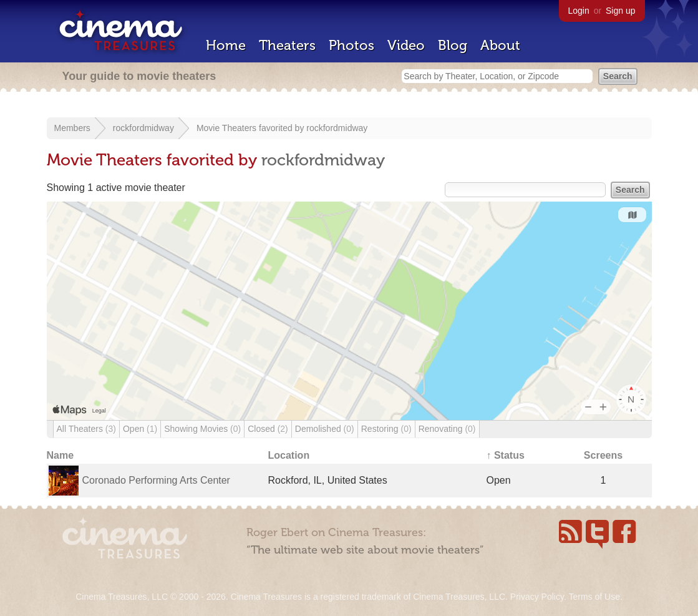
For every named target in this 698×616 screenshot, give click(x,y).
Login (579, 11)
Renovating (447, 429)
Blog (453, 45)
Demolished (325, 429)
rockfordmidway (143, 128)
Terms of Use (594, 597)
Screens (603, 455)
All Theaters (86, 429)
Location (289, 455)
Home (226, 45)
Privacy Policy (537, 597)
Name (61, 455)
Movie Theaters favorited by (251, 128)
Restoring (386, 429)
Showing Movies (202, 429)
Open (140, 429)
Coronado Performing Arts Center (156, 480)
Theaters (287, 45)
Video (406, 45)
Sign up (620, 11)
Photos (351, 45)
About (500, 45)
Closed (268, 429)
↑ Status (506, 455)
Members (72, 128)
